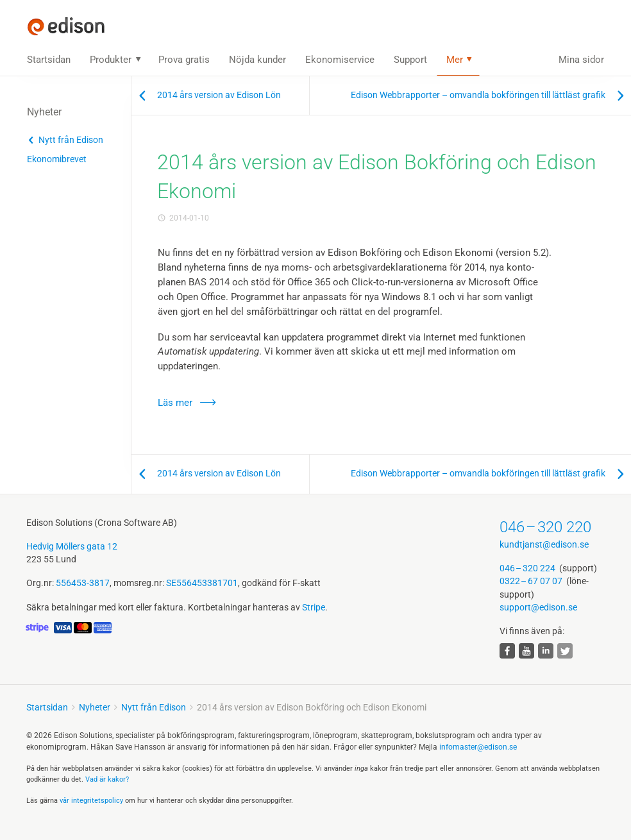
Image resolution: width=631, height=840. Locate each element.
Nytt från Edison (71, 140)
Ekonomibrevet (57, 159)
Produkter (111, 60)
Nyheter (95, 707)
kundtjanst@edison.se (544, 544)
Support (410, 60)
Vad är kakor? (107, 779)
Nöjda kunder (257, 60)
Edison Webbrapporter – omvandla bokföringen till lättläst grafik (478, 95)
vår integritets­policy (91, 801)
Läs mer (175, 403)
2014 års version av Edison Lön (219, 95)
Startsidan (49, 60)
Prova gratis (184, 60)
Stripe (314, 607)
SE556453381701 (202, 583)
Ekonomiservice (340, 60)
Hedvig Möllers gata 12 (72, 546)
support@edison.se (538, 607)
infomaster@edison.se (478, 747)
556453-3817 (83, 583)
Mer (455, 60)
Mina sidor (581, 60)
